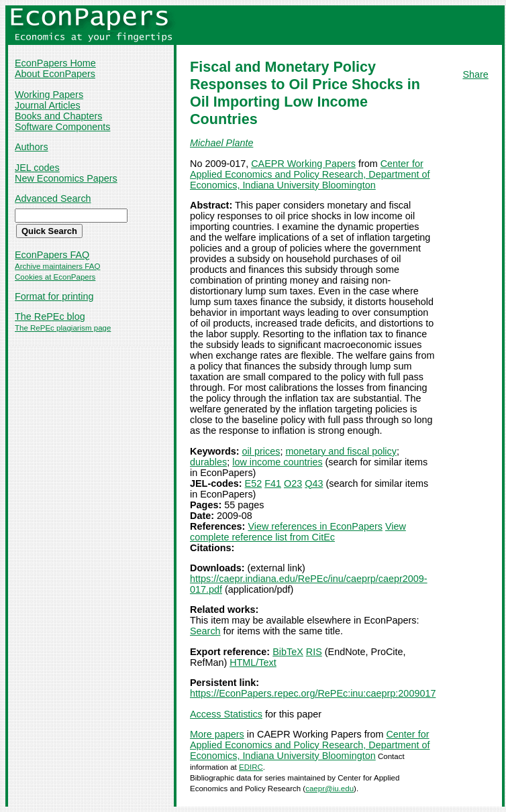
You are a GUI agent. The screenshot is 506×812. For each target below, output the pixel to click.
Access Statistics (226, 714)
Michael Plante (221, 143)
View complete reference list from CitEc (298, 532)
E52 (254, 483)
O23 (293, 483)
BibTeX (288, 652)
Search (205, 631)
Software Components (62, 127)
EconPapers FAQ (52, 255)
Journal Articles (48, 105)
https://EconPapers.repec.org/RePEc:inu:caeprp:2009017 (313, 693)
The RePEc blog (50, 316)
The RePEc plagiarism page (63, 328)
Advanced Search (53, 198)
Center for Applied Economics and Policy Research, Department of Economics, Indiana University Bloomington (310, 174)
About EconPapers (55, 74)
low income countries (277, 462)
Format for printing (54, 296)
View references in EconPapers (315, 526)
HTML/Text (253, 662)
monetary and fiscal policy (341, 451)
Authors (32, 147)
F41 (273, 483)
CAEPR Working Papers (303, 164)
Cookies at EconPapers (55, 277)
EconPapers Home (55, 63)
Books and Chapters (58, 116)
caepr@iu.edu (330, 789)
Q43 (314, 483)
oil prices (261, 451)
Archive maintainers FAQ (57, 266)
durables (208, 462)
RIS (314, 652)
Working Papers (49, 95)
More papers (217, 734)
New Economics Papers (66, 178)
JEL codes (37, 168)
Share (475, 74)
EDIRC (251, 767)
